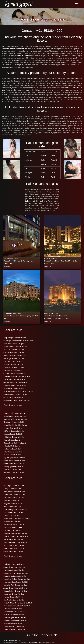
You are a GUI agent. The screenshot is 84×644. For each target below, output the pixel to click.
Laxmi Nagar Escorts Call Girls (14, 524)
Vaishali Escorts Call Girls (13, 370)
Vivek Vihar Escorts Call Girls (14, 498)
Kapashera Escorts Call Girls (14, 594)
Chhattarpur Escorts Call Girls (14, 373)
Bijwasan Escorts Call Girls (13, 597)
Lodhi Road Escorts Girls (12, 507)
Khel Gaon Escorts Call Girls (14, 564)
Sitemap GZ (46, 643)
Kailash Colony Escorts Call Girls (15, 591)
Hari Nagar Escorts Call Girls (14, 486)
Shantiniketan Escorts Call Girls (15, 567)
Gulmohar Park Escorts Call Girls (15, 585)
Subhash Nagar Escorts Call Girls (15, 394)
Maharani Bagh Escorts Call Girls (15, 419)
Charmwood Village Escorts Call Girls (17, 400)
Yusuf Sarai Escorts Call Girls (14, 545)
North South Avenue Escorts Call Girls (17, 606)
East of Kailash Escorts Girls (14, 627)
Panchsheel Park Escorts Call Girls (16, 582)
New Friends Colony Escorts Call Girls (17, 519)
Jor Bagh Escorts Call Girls (13, 397)
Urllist (53, 643)
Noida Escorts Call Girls (12, 521)
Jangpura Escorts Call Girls (13, 504)
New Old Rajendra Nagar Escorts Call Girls (19, 391)
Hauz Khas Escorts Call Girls (14, 350)
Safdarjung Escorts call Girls (14, 437)
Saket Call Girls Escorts (12, 446)
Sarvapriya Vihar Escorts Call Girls (16, 573)
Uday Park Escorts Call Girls (14, 615)
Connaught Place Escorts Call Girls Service (19, 341)
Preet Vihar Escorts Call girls (14, 344)
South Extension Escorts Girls (14, 630)
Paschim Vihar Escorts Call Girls (15, 621)
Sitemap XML (33, 643)
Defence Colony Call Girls (13, 428)
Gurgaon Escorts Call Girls (13, 434)
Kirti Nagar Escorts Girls (12, 530)
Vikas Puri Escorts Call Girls (13, 513)
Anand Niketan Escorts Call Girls (15, 588)
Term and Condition (20, 643)
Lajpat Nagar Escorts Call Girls (14, 458)
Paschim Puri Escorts (11, 501)
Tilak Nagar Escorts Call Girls (14, 422)
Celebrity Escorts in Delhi (18, 56)
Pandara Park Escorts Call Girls (15, 413)
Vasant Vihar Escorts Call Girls (14, 464)
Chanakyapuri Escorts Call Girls (15, 416)
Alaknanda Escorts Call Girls (14, 362)
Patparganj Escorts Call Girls (14, 368)
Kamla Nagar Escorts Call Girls (15, 385)
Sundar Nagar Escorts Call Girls (15, 612)
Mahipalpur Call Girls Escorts (14, 473)
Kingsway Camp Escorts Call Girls (16, 536)
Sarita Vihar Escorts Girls (12, 449)
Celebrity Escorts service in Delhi (14, 49)
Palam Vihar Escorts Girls (13, 452)
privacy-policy (8, 643)
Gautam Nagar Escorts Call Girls (15, 382)
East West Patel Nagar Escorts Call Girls (18, 603)
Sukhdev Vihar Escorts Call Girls (15, 542)
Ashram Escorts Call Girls (13, 609)
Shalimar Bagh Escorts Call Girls (15, 510)
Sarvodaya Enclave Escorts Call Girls (17, 579)
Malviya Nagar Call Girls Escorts (15, 443)
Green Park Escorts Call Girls (14, 353)
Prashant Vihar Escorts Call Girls (15, 347)
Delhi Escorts (16, 641)
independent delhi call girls (37, 201)
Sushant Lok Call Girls (11, 516)
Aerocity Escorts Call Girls (13, 527)
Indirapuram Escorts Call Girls (14, 492)
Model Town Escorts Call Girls (14, 356)
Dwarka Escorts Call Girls (13, 624)
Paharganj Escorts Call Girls (13, 467)
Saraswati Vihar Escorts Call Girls (15, 533)
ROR (40, 643)
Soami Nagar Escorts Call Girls (15, 576)
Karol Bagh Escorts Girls (12, 470)
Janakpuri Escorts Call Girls (13, 365)
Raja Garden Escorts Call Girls (14, 600)
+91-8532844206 (49, 31)
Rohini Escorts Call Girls (12, 455)
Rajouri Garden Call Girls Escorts (15, 425)
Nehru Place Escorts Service (14, 388)
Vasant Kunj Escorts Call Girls (14, 461)
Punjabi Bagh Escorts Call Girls (15, 338)
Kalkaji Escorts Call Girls (12, 489)
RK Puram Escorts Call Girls (14, 431)
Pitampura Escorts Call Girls (13, 570)
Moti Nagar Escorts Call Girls (14, 359)
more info (8, 267)
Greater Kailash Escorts (12, 440)
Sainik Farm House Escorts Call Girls (17, 376)
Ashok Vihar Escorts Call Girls (14, 379)
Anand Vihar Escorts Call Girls (14, 495)
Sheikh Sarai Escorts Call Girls (14, 548)
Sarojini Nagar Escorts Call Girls (15, 618)
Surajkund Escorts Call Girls (13, 551)
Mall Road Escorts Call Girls (13, 539)
